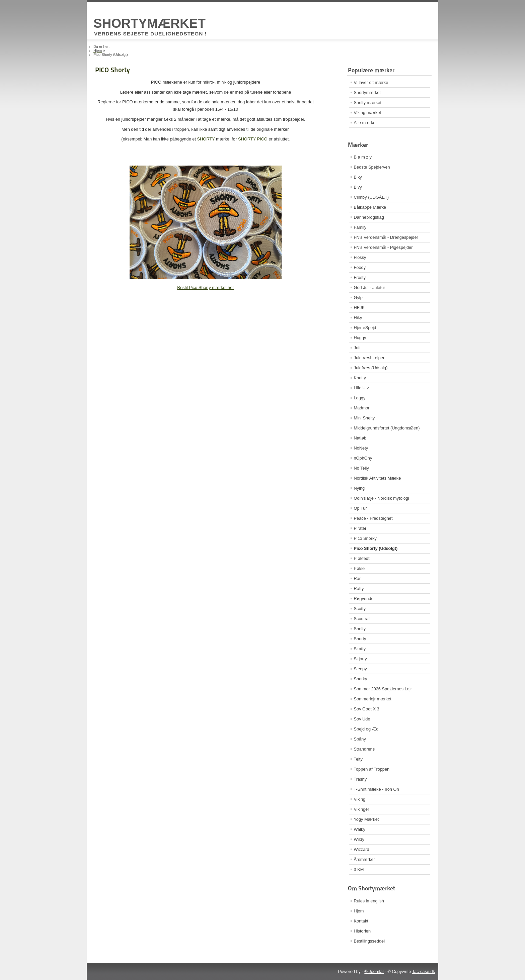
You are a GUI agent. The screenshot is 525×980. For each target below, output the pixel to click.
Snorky (361, 679)
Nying (359, 488)
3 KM (359, 869)
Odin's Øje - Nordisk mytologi (382, 498)
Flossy (360, 257)
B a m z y (363, 157)
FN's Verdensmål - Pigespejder (383, 247)
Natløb (360, 438)
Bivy (358, 187)
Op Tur (360, 508)
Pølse (359, 568)
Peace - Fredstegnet (373, 518)
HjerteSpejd (365, 328)
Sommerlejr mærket (373, 699)
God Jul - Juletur (370, 287)
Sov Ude (362, 719)
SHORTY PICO (253, 139)
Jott (357, 348)
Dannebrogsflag (369, 217)
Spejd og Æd (366, 729)
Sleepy (360, 669)
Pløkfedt (362, 558)
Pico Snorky (365, 538)
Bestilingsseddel (369, 941)
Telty (358, 759)
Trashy (360, 779)
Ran (358, 578)
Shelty (360, 629)
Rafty (359, 589)
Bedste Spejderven (372, 167)
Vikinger (362, 809)
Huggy (360, 338)
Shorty (360, 639)
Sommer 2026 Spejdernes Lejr (383, 689)
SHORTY (207, 139)
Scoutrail (362, 619)
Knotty (360, 378)
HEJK (359, 308)
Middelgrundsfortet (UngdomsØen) (387, 428)
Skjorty (360, 659)
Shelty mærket (368, 103)
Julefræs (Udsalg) (371, 368)
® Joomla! (374, 971)
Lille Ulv (361, 388)
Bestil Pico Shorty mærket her (205, 287)
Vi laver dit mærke (371, 82)
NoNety (361, 448)
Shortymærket (367, 92)
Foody (360, 267)
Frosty (360, 277)
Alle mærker (365, 123)
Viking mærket (368, 113)
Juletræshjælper (369, 358)
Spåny (360, 739)
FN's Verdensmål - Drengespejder (386, 237)
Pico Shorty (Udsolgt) (376, 548)
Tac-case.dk (424, 971)
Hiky (358, 318)
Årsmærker (364, 859)
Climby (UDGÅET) (371, 197)
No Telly (361, 468)
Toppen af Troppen (372, 769)
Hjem (359, 911)
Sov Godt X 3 (367, 709)
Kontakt (361, 921)
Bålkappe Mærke (370, 207)
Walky (360, 829)
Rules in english (369, 901)
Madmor (362, 408)
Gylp (358, 298)
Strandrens (364, 749)
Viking (360, 799)
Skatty (360, 649)
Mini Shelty (364, 418)
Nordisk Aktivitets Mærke (378, 478)
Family (360, 227)
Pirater (360, 528)
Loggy (360, 398)
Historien (362, 931)
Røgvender (364, 599)
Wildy (359, 839)
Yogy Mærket (366, 819)
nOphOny (363, 458)
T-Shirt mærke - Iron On (377, 789)
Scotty (360, 609)
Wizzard (362, 849)
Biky (358, 177)
